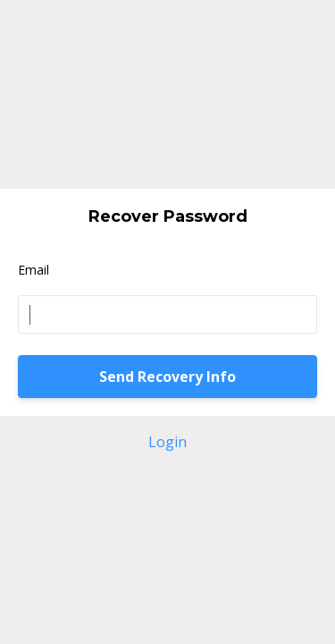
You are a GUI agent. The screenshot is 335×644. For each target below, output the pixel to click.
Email (33, 270)
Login (167, 442)
